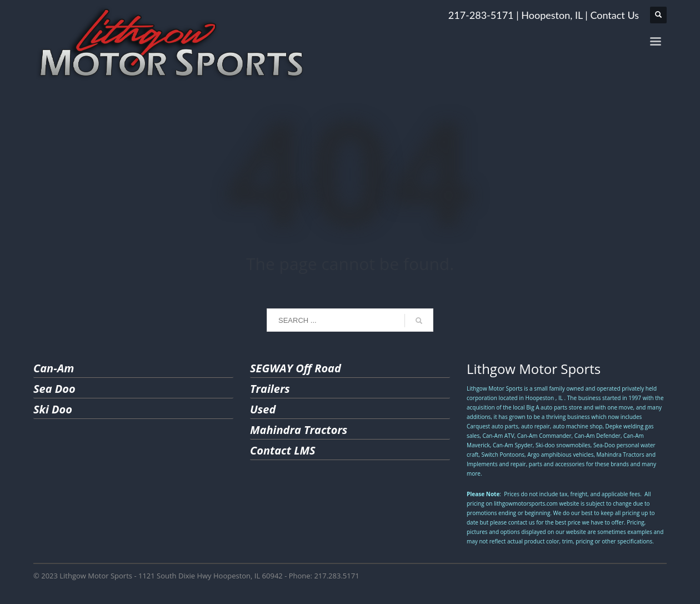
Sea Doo (54, 389)
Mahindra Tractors (299, 430)
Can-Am (54, 368)
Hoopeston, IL (552, 15)
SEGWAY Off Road (296, 368)
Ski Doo (53, 409)
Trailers (270, 389)
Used (263, 409)
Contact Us (614, 15)
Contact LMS (283, 450)
